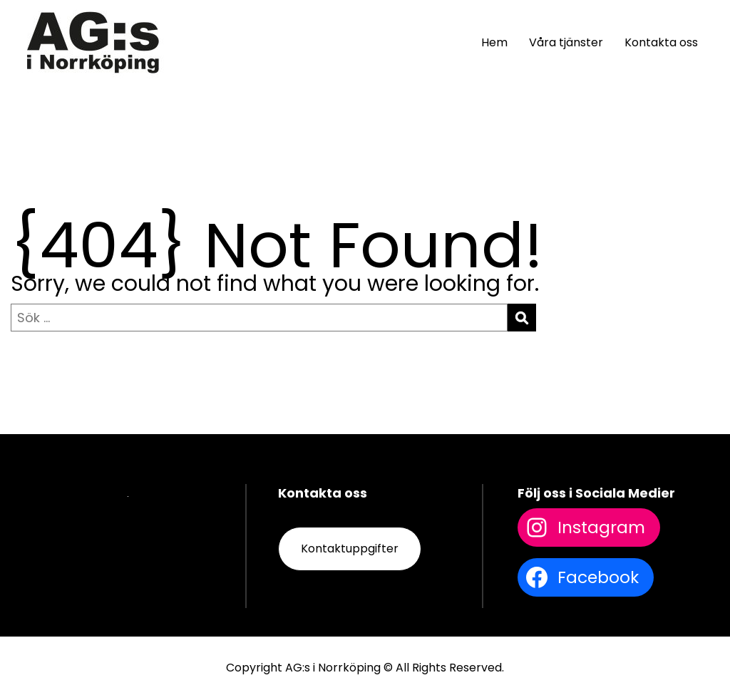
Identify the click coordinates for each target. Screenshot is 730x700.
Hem (494, 42)
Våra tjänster (566, 42)
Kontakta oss (661, 42)
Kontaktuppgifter (350, 549)
